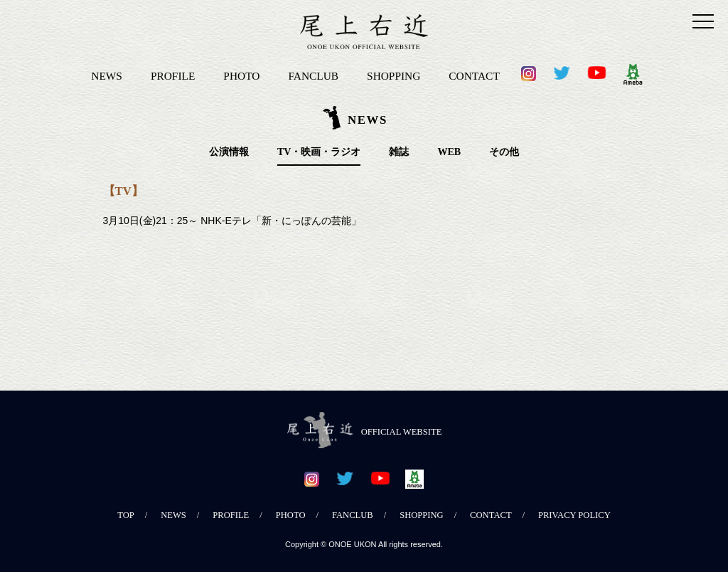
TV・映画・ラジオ (319, 152)
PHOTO (241, 76)
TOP (126, 515)
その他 (504, 152)
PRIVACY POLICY (574, 515)
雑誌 (399, 152)
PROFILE (173, 76)
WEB (449, 152)
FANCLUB (313, 76)
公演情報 (229, 152)
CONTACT (474, 76)
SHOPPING (394, 76)
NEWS (107, 76)
